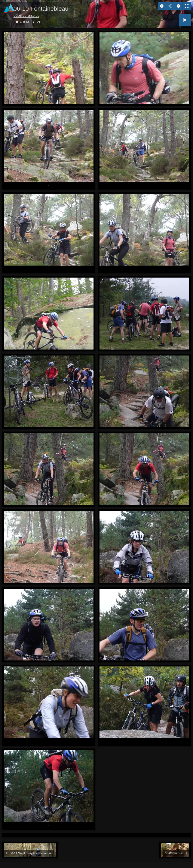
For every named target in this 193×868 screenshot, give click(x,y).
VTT (39, 22)
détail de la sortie (26, 16)
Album (24, 22)
